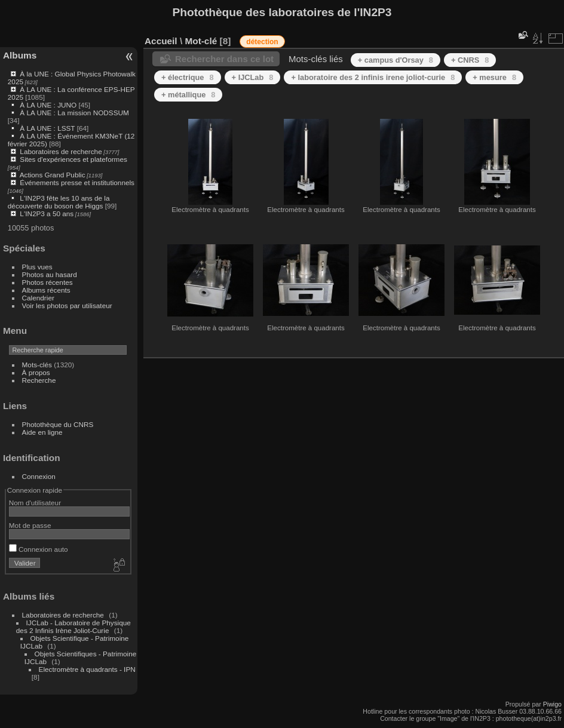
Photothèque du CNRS (58, 424)
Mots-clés (37, 365)
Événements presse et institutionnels (77, 182)
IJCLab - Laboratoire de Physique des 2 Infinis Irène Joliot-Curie (73, 626)
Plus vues (37, 267)
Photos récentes (47, 282)
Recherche (39, 380)
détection (262, 42)
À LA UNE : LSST (47, 128)
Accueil (161, 41)
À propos (36, 372)
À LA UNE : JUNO (49, 105)
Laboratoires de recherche (61, 151)
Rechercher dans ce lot (224, 59)
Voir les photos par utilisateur (67, 305)
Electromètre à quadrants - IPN (87, 669)
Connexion (39, 476)
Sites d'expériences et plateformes (73, 159)
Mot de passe (30, 525)
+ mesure (494, 77)
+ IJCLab (253, 77)
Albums (20, 55)
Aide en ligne (42, 432)
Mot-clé (201, 41)
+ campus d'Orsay (396, 60)
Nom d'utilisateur (35, 503)
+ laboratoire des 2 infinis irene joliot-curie (373, 77)
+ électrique (188, 77)
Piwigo (552, 704)
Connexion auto (39, 549)
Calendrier (38, 298)
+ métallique (188, 95)
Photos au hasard (50, 274)
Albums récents (46, 290)
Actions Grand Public (53, 175)
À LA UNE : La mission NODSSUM (74, 113)
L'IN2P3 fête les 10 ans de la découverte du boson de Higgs (59, 202)
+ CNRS (470, 60)
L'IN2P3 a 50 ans (47, 214)
